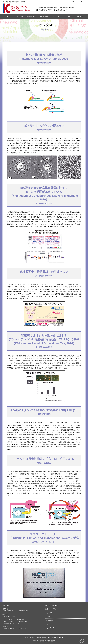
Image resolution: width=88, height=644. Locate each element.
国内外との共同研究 (32, 16)
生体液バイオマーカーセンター (12, 623)
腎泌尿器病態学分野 (9, 628)
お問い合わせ (80, 16)
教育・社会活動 (44, 16)
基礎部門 (5, 609)
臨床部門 (5, 614)
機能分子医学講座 (9, 621)
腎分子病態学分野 (9, 611)
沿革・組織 (20, 16)
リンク (47, 624)
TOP (8, 16)
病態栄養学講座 (23, 621)
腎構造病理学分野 (23, 611)
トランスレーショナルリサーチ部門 (13, 619)
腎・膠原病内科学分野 (10, 616)
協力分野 (5, 627)
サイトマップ (50, 628)
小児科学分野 (22, 628)
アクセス (68, 16)
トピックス (56, 16)
